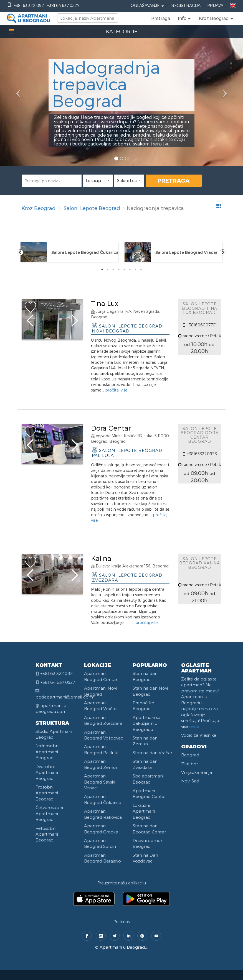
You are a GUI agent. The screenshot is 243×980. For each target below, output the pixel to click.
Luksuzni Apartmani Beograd (144, 811)
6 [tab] (130, 269)
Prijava (215, 5)
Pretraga (161, 18)
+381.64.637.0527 (63, 5)
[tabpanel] (69, 252)
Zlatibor (190, 764)
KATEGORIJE (122, 31)
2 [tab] (108, 269)
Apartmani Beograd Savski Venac (100, 782)
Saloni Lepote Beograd (92, 208)
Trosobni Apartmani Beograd (47, 793)
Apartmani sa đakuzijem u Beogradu (146, 723)
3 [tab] (113, 269)
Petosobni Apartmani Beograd (47, 834)
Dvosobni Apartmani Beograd (47, 772)
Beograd (190, 755)
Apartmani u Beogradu (123, 947)
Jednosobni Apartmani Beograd (47, 752)
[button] (184, 18)
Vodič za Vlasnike (199, 735)
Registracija (186, 5)
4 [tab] (119, 269)
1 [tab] (102, 269)
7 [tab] (135, 269)
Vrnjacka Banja (197, 772)
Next (223, 252)
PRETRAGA (174, 180)
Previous (20, 252)
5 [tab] (124, 269)
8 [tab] (141, 269)
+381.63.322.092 (29, 5)
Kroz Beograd (39, 208)
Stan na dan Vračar (152, 753)
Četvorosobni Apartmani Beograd (49, 813)
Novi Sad (190, 781)
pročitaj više (116, 390)
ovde (194, 726)
